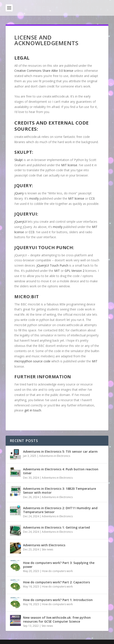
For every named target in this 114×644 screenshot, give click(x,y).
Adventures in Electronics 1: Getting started (56, 527)
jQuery (19, 193)
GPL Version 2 (75, 271)
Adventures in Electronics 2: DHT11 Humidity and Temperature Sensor (60, 510)
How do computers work (57, 571)
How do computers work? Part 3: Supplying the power (59, 565)
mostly (34, 198)
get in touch (33, 410)
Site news (47, 549)
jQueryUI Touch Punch (52, 265)
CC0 (92, 198)
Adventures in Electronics (55, 456)
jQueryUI (21, 222)
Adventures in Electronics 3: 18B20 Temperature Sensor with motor (60, 491)
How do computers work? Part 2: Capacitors (56, 582)
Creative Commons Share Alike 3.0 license (44, 71)
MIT (57, 271)
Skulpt (19, 160)
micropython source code (32, 361)
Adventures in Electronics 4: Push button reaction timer (61, 471)
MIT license (69, 165)
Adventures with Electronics (44, 545)
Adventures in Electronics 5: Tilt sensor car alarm (60, 451)
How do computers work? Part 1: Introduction (58, 600)
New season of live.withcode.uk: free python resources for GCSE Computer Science (57, 619)
